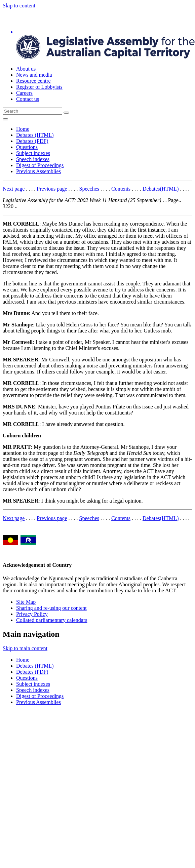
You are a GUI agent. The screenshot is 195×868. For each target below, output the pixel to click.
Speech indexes (33, 159)
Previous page (52, 189)
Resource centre (33, 81)
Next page (14, 189)
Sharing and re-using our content (51, 608)
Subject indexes (33, 153)
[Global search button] (66, 113)
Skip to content (19, 6)
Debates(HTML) (161, 189)
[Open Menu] (5, 119)
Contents (121, 189)
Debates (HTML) (35, 135)
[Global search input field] (32, 111)
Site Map (26, 602)
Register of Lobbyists (39, 87)
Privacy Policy (32, 614)
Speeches (89, 189)
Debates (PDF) (32, 141)
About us (26, 69)
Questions (27, 147)
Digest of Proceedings (40, 165)
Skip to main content (25, 648)
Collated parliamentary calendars (52, 620)
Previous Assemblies (38, 171)
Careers (24, 93)
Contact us (28, 99)
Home (23, 129)
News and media (34, 75)
